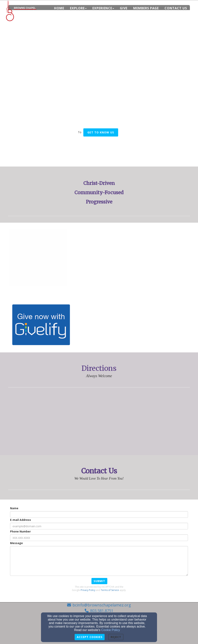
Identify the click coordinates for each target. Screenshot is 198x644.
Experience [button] (103, 8)
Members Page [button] (146, 8)
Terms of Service (110, 590)
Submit (99, 581)
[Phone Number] (99, 538)
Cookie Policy (111, 630)
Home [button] (59, 8)
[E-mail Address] (99, 526)
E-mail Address (20, 520)
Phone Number (20, 531)
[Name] (99, 514)
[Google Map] (99, 421)
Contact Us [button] (176, 8)
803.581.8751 (102, 611)
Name (14, 508)
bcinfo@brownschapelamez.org (102, 605)
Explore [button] (78, 8)
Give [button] (124, 8)
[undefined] (38, 258)
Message (16, 543)
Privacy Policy (88, 590)
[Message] (99, 561)
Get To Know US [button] (101, 132)
